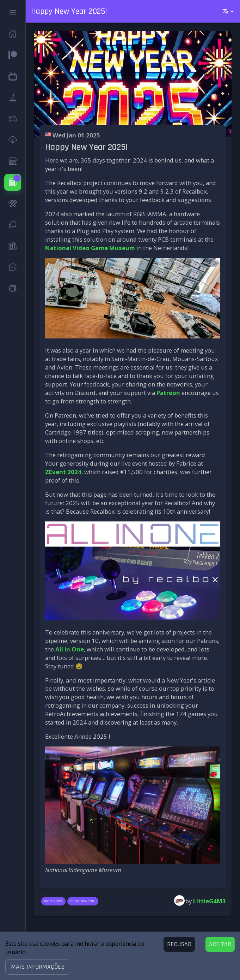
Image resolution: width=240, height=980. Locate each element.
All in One (70, 649)
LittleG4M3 (210, 901)
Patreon (168, 393)
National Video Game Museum (90, 248)
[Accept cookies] (220, 944)
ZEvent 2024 (63, 472)
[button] (38, 967)
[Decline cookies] (179, 944)
